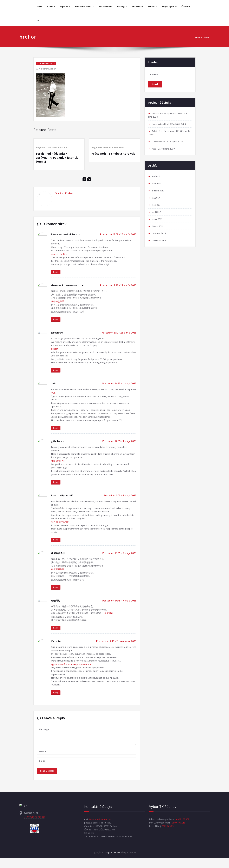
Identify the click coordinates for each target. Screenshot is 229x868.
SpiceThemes (114, 862)
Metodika (53, 147)
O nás (51, 6)
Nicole (155, 148)
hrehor (204, 38)
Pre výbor (137, 6)
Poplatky (65, 6)
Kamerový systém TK (162, 123)
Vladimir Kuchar (47, 69)
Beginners (41, 147)
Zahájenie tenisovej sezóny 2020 (168, 130)
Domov (39, 6)
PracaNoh (119, 147)
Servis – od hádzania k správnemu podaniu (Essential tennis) (59, 157)
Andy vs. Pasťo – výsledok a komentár (170, 112)
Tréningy (122, 6)
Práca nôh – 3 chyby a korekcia (114, 153)
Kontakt (152, 6)
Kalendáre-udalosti (84, 6)
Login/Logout (169, 6)
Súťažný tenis (105, 6)
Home (195, 38)
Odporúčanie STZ (161, 141)
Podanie (63, 147)
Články (186, 6)
